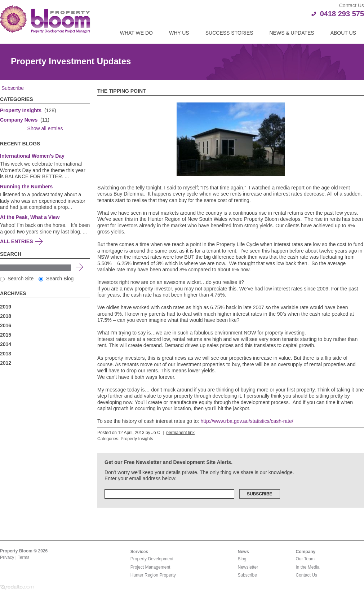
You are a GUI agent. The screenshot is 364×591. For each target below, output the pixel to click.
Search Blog (56, 279)
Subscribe (12, 88)
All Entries (17, 241)
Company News (19, 120)
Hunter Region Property (153, 575)
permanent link (180, 433)
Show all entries (45, 128)
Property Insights (21, 110)
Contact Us (307, 575)
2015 (6, 335)
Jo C (156, 433)
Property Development (152, 559)
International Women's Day (32, 156)
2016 (6, 325)
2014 (6, 344)
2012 (6, 363)
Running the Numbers (26, 187)
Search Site (17, 279)
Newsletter (248, 567)
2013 (6, 354)
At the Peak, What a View (30, 217)
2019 (6, 307)
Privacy (7, 557)
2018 (6, 316)
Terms (24, 557)
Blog (242, 559)
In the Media (308, 567)
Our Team (305, 559)
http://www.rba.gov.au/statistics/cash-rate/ (247, 421)
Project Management (150, 567)
